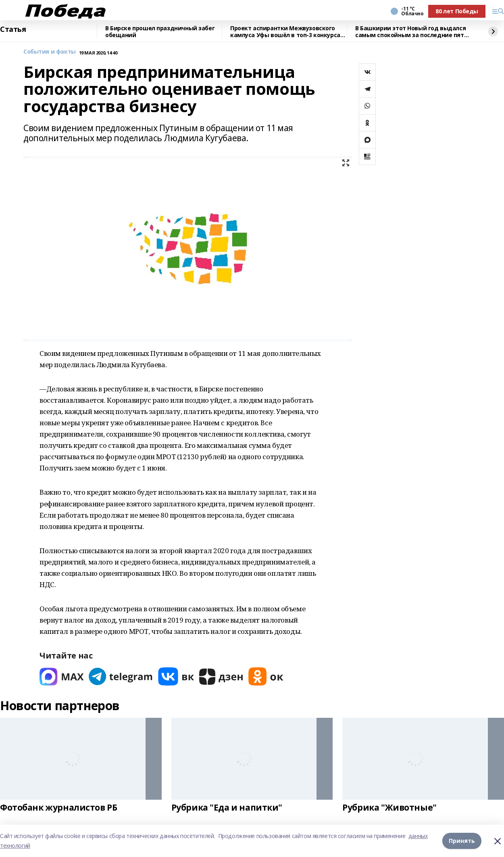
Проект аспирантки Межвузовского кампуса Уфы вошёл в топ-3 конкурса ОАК (285, 32)
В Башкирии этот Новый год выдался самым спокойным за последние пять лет (411, 32)
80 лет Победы (457, 11)
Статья (13, 29)
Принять (462, 841)
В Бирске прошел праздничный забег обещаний (160, 32)
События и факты (50, 52)
